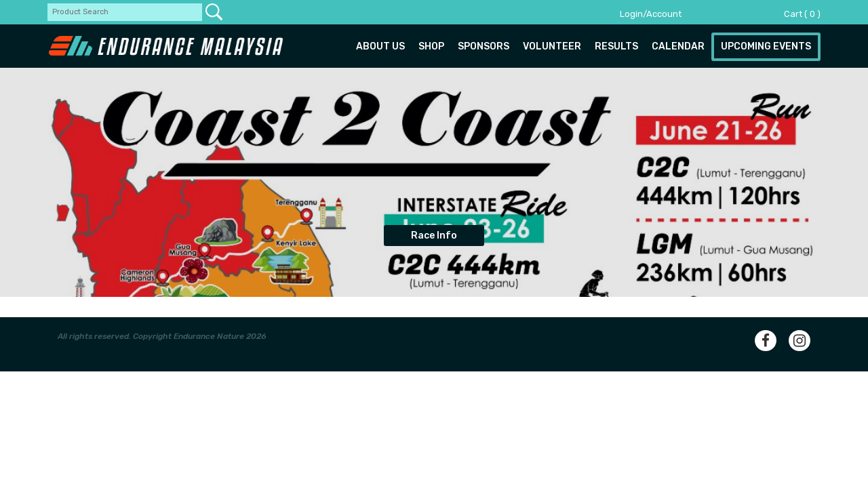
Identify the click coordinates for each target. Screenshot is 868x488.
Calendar (678, 46)
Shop (431, 46)
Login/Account (651, 14)
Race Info (434, 236)
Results (616, 46)
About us (380, 46)
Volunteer (552, 46)
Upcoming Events (766, 46)
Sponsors (484, 46)
